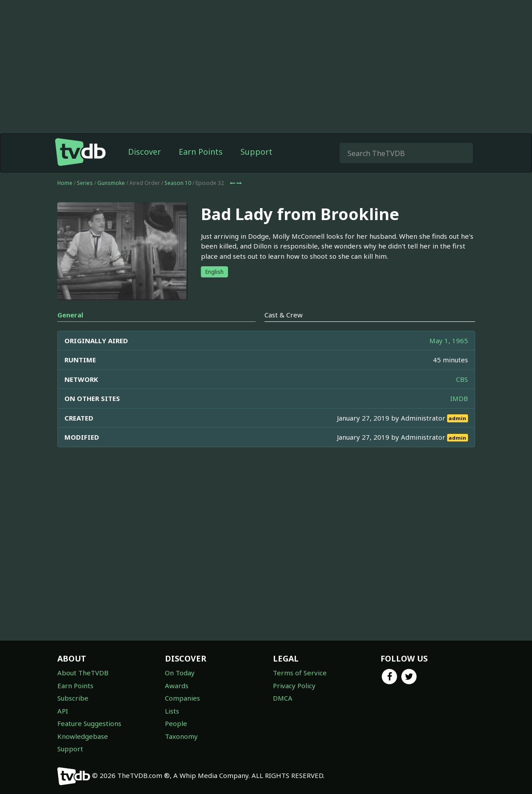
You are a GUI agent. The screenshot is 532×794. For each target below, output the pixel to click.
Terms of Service (300, 673)
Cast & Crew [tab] (284, 315)
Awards (177, 686)
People (176, 723)
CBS (462, 379)
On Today (180, 673)
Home (65, 183)
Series (85, 183)
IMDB (459, 398)
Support (256, 152)
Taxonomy (181, 736)
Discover (144, 152)
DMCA (283, 698)
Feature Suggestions (89, 723)
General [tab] (70, 315)
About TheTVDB (83, 673)
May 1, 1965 (449, 341)
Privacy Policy (294, 686)
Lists (172, 711)
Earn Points (201, 152)
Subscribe (73, 698)
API (63, 711)
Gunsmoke (111, 183)
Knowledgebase (83, 736)
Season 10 (178, 183)
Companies (182, 698)
